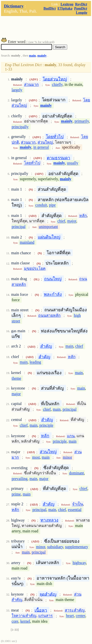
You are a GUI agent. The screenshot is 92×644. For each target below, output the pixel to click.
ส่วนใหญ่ (45, 142)
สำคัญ (46, 346)
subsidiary (55, 547)
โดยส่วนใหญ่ (55, 79)
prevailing (20, 479)
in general (41, 147)
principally (20, 127)
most (36, 457)
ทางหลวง (49, 520)
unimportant (48, 227)
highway (79, 563)
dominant (77, 473)
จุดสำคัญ (48, 594)
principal (19, 227)
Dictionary (14, 6)
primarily (82, 121)
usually (73, 163)
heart (70, 616)
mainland (27, 242)
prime (16, 494)
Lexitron (67, 4)
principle (46, 425)
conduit (41, 205)
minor (67, 457)
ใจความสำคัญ (24, 616)
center (80, 616)
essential (75, 510)
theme (16, 378)
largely (17, 90)
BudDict (50, 8)
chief (61, 221)
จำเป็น (78, 504)
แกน (71, 436)
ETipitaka (65, 8)
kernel (25, 621)
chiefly (57, 84)
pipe (53, 205)
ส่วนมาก (31, 84)
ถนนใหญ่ (53, 279)
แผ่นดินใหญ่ (49, 237)
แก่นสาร (46, 616)
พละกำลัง (53, 294)
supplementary (77, 547)
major (72, 221)
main (32, 56)
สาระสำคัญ (75, 610)
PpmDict (81, 8)
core (15, 621)
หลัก (83, 216)
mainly (42, 56)
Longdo (81, 13)
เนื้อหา (41, 610)
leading (35, 362)
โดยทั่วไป (55, 137)
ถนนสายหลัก (49, 315)
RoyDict (81, 4)
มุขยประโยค (35, 268)
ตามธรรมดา (59, 158)
